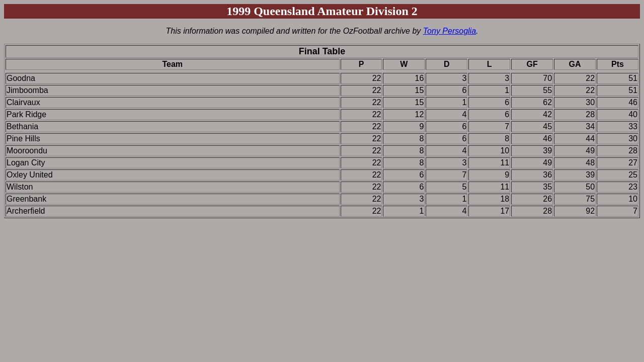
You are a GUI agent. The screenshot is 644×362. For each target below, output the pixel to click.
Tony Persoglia (450, 31)
